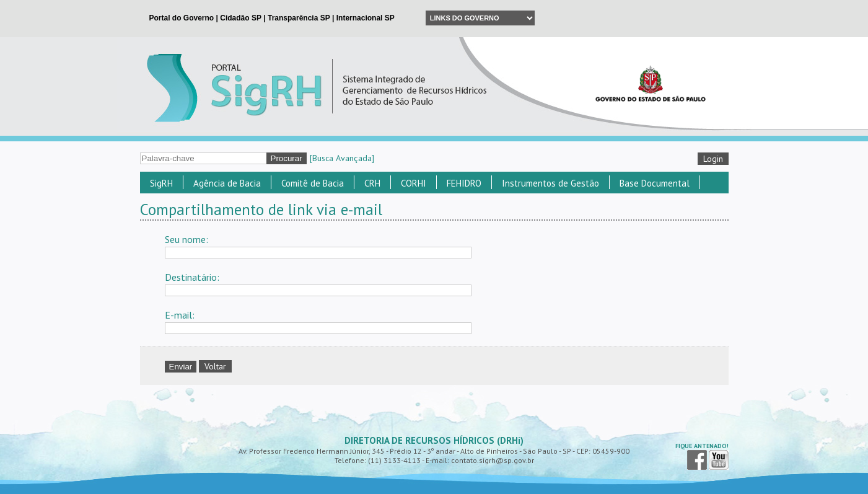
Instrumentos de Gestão (550, 183)
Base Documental (655, 183)
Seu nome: (186, 239)
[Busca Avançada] (342, 158)
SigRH (161, 183)
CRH (372, 183)
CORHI (414, 183)
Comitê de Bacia (313, 183)
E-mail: (180, 315)
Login (713, 159)
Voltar (215, 366)
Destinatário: (192, 277)
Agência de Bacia (227, 183)
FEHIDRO (464, 183)
